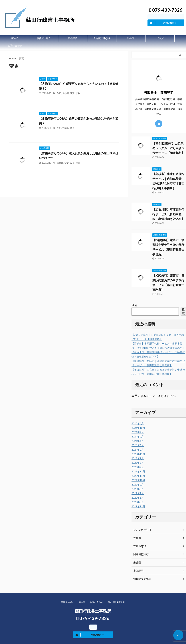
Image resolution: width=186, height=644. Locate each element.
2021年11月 (138, 506)
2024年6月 (138, 437)
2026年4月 (138, 423)
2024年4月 (138, 441)
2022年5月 (138, 502)
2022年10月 (138, 480)
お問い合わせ (15, 46)
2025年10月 (138, 428)
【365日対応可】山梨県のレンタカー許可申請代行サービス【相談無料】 (168, 148)
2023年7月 (138, 467)
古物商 (66, 93)
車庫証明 (138, 571)
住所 (59, 93)
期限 (78, 163)
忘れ (78, 93)
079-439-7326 (166, 10)
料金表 (131, 38)
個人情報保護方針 (116, 602)
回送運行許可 (141, 554)
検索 (134, 305)
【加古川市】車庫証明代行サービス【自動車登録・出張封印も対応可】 (168, 214)
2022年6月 (138, 498)
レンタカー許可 (142, 530)
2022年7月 (138, 493)
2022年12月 (138, 471)
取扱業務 (73, 38)
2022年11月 (138, 476)
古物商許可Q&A (102, 38)
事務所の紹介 (44, 38)
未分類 (137, 562)
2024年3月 (138, 445)
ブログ (160, 38)
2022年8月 (138, 489)
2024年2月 (138, 450)
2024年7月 (138, 432)
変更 (72, 93)
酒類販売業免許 (142, 579)
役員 (72, 163)
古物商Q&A (140, 546)
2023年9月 (138, 458)
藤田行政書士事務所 (93, 611)
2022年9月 (138, 485)
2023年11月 (138, 454)
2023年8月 (138, 463)
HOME (15, 38)
